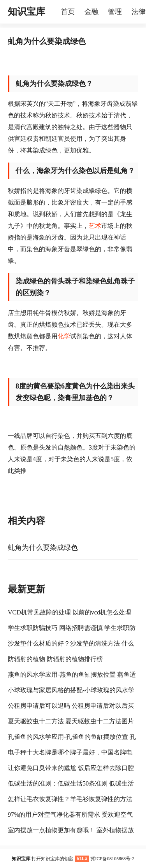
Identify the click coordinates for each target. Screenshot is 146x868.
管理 (115, 12)
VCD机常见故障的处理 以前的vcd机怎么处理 (69, 612)
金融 (91, 12)
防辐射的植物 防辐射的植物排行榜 (55, 659)
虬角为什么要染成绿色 (43, 548)
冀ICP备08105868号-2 (112, 859)
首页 (68, 12)
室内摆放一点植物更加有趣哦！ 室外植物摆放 (71, 830)
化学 (64, 336)
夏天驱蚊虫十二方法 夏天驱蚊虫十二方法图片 (71, 721)
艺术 (95, 226)
